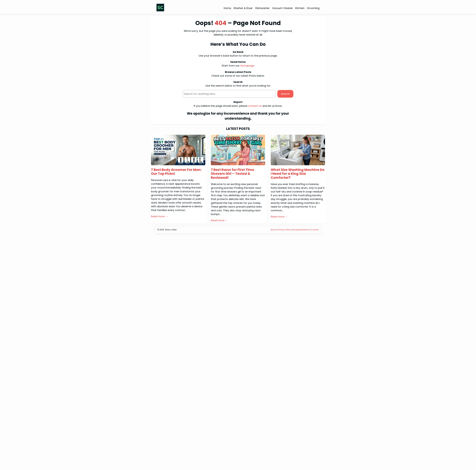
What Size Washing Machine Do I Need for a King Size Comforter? (298, 174)
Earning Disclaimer (301, 230)
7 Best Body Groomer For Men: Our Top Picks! (176, 172)
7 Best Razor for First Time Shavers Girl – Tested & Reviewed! (232, 174)
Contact (315, 230)
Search (285, 94)
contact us (255, 106)
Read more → (159, 216)
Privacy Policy (284, 230)
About (273, 230)
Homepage (247, 66)
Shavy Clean (171, 230)
